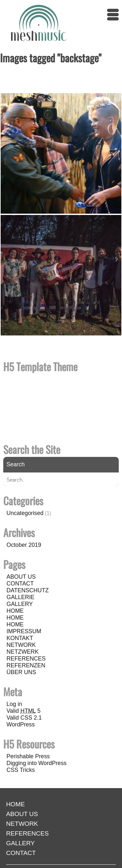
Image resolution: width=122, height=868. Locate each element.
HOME (15, 611)
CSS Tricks (21, 770)
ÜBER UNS (21, 672)
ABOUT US (21, 577)
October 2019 (24, 545)
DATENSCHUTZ (28, 590)
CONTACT (20, 584)
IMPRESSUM (24, 631)
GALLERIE (20, 597)
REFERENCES (26, 659)
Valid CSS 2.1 (24, 718)
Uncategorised (25, 513)
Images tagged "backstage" (51, 58)
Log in (14, 704)
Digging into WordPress (37, 763)
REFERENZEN (26, 665)
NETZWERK (23, 652)
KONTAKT (20, 638)
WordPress (21, 724)
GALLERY (20, 604)
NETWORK (21, 645)
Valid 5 (24, 711)
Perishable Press (28, 756)
